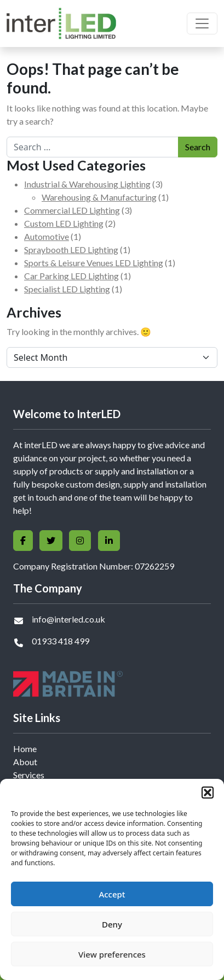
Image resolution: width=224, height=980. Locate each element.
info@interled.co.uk (68, 619)
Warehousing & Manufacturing (99, 197)
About (25, 762)
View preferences (112, 954)
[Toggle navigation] (202, 24)
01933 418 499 (61, 641)
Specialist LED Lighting (67, 289)
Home (25, 749)
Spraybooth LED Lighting (71, 250)
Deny (112, 924)
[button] (208, 793)
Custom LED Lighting (64, 223)
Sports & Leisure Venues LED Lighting (94, 263)
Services (29, 775)
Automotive (47, 236)
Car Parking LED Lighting (71, 276)
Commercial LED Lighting (72, 210)
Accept (112, 894)
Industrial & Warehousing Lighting (87, 184)
